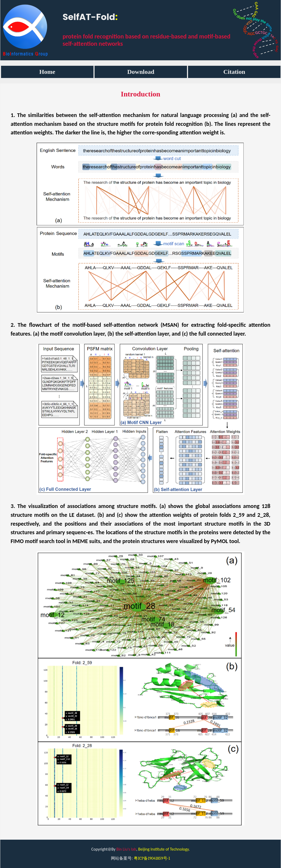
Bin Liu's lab (126, 849)
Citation (234, 72)
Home (47, 72)
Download (141, 72)
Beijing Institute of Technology (163, 849)
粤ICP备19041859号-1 (152, 858)
